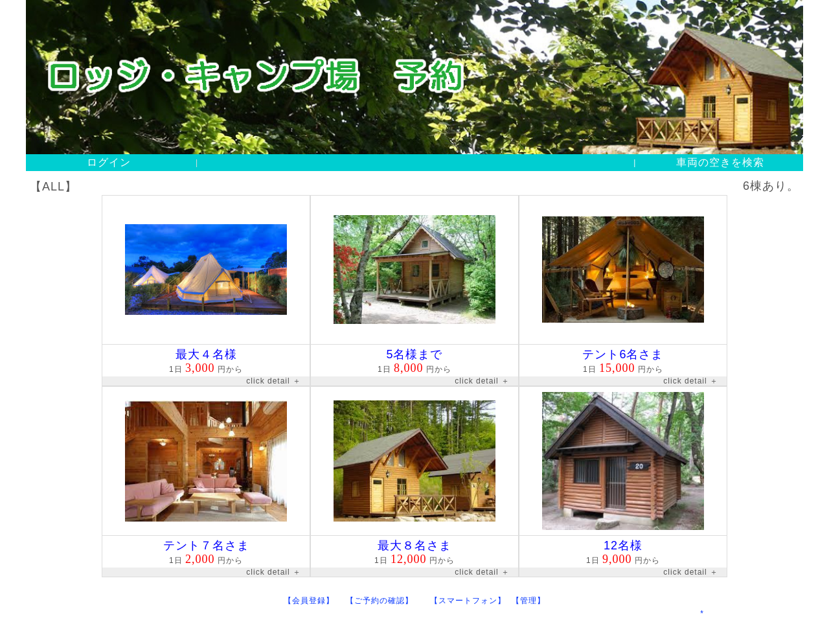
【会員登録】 (314, 601)
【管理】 (528, 601)
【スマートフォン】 (471, 601)
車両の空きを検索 (720, 162)
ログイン (109, 162)
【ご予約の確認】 (388, 601)
